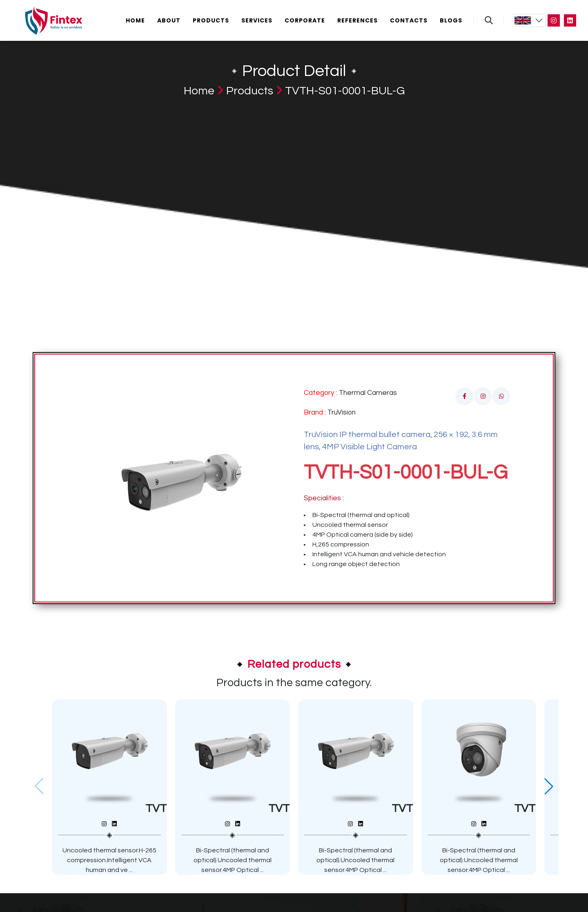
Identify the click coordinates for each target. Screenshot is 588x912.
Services (257, 20)
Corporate (305, 20)
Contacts (409, 20)
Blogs (451, 20)
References (357, 20)
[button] (549, 786)
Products (211, 20)
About (169, 20)
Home (135, 20)
